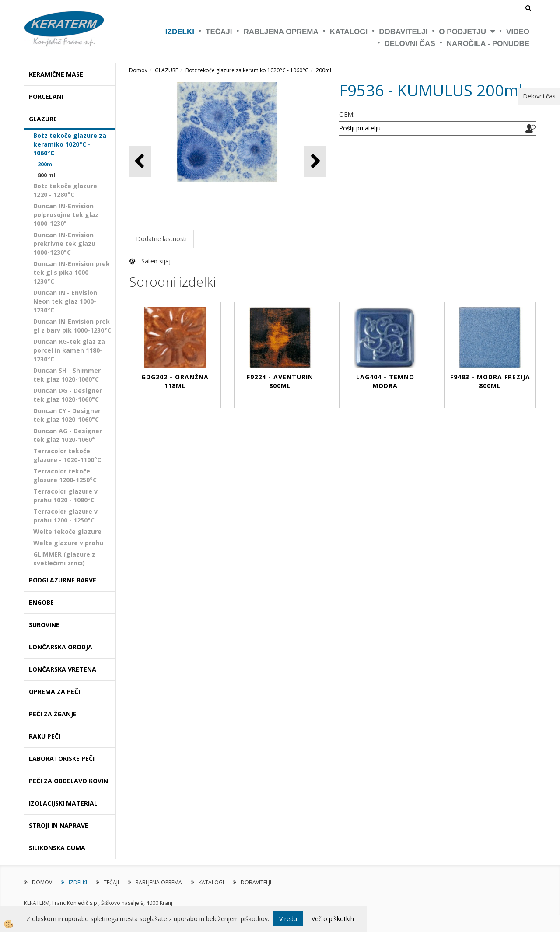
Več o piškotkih (333, 919)
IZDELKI (180, 32)
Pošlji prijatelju (360, 128)
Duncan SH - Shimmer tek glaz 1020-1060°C (67, 375)
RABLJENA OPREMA (281, 32)
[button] (315, 162)
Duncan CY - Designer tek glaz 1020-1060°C (67, 415)
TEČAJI (219, 32)
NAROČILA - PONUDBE (488, 44)
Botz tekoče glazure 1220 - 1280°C (65, 190)
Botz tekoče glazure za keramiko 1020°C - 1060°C (70, 144)
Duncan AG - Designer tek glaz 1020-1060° (68, 435)
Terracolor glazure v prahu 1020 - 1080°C (65, 496)
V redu (288, 919)
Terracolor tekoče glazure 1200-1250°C (65, 475)
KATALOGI (349, 32)
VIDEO (518, 32)
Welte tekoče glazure (67, 531)
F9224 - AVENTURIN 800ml (280, 381)
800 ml (46, 175)
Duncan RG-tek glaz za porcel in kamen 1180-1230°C (69, 350)
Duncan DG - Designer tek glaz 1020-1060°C (68, 395)
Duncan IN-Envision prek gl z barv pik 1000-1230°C (72, 326)
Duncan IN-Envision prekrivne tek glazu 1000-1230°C (64, 244)
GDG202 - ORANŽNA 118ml (175, 381)
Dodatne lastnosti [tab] (161, 239)
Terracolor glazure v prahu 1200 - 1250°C (65, 516)
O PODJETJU (462, 32)
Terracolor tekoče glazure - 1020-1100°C (67, 455)
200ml (46, 164)
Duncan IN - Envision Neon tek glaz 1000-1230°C (65, 301)
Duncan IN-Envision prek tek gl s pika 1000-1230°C (72, 272)
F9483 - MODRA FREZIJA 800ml (490, 381)
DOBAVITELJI (403, 32)
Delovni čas (410, 44)
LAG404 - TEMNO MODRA (385, 381)
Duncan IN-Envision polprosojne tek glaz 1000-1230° (66, 215)
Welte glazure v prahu (68, 543)
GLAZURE (166, 70)
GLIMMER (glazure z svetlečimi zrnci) (64, 559)
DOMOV (42, 882)
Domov (138, 70)
